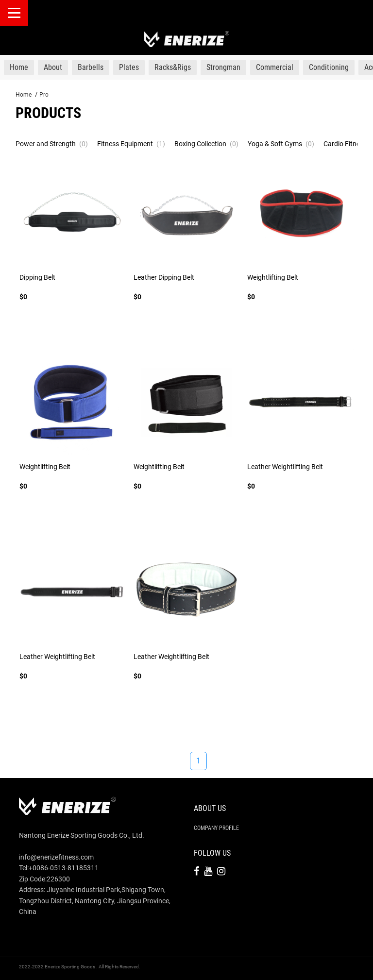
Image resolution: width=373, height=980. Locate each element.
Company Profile (216, 828)
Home (24, 95)
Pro (44, 95)
